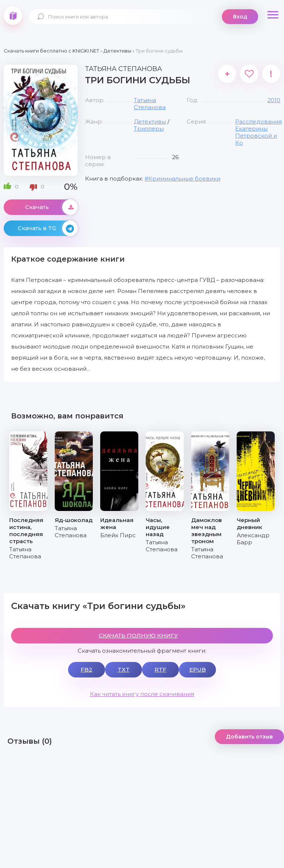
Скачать (51, 207)
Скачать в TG (48, 228)
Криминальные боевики (184, 179)
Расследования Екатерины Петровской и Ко (258, 132)
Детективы (150, 122)
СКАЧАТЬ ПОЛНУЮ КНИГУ (138, 635)
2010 (274, 100)
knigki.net (13, 16)
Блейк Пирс (118, 535)
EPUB (198, 669)
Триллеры (149, 129)
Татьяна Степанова (150, 104)
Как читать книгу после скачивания (142, 694)
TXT (124, 669)
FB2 (87, 669)
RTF (160, 669)
